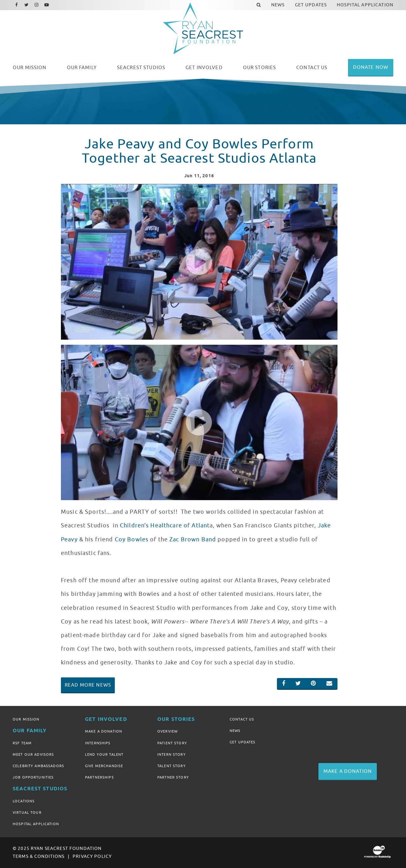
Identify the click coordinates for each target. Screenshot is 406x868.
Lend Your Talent (104, 754)
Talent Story (172, 766)
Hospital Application (36, 824)
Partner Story (173, 777)
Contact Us (242, 719)
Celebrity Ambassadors (38, 766)
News (235, 731)
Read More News (88, 685)
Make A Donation (104, 731)
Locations (24, 801)
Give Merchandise (104, 766)
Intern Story (172, 754)
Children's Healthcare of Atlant (165, 525)
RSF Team (22, 743)
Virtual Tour (27, 813)
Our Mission (26, 719)
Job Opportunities (33, 777)
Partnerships (99, 777)
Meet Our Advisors (33, 754)
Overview (167, 731)
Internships (98, 743)
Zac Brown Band (193, 539)
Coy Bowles (132, 539)
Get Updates (243, 742)
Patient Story (172, 743)
